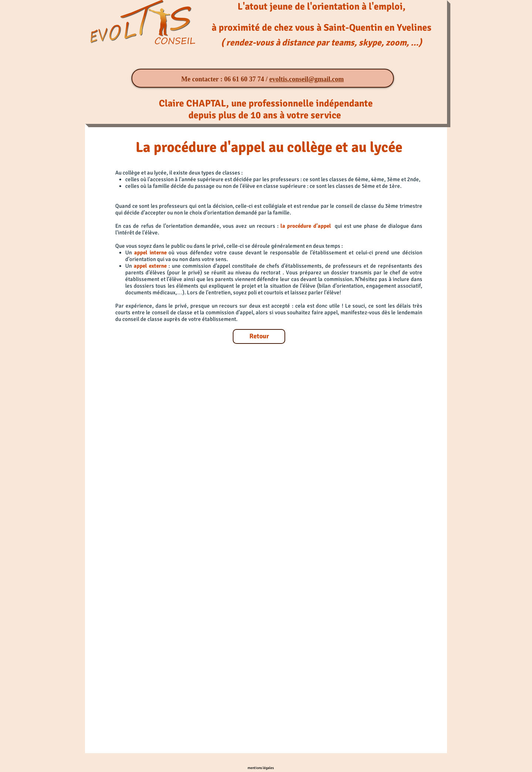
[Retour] (259, 336)
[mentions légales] (261, 768)
